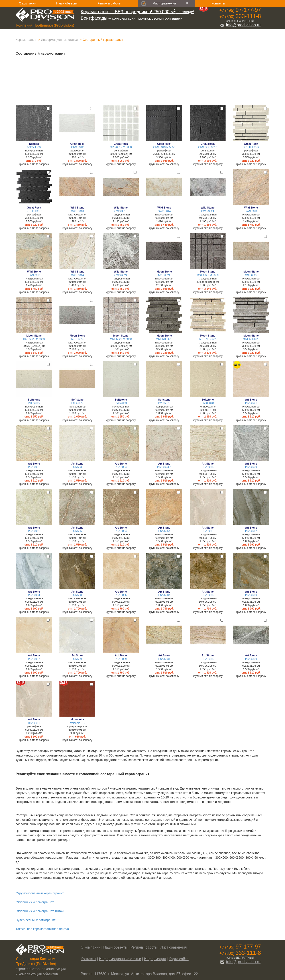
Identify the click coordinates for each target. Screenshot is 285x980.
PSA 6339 (251, 659)
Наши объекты (67, 3)
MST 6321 (164, 275)
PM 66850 (121, 403)
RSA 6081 (34, 723)
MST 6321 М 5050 (208, 275)
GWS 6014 (77, 275)
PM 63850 (34, 403)
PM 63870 (77, 403)
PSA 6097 (34, 659)
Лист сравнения (164, 3)
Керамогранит (26, 40)
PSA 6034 (121, 467)
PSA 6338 (208, 659)
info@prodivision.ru (240, 25)
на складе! (137, 12)
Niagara (34, 144)
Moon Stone (164, 272)
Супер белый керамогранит (36, 920)
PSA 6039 (251, 467)
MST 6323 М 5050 (121, 339)
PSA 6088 (208, 595)
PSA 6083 (34, 595)
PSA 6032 (77, 467)
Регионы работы (109, 3)
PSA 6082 (251, 531)
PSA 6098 (77, 659)
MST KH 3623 (251, 339)
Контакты (218, 3)
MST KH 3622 (208, 339)
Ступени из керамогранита (35, 902)
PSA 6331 (164, 659)
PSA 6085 (77, 595)
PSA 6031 (34, 467)
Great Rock (77, 144)
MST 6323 (77, 339)
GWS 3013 (121, 211)
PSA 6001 (251, 403)
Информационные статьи (59, 40)
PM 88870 (208, 403)
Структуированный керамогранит (40, 893)
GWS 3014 (164, 211)
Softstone (34, 400)
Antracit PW (34, 147)
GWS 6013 (34, 275)
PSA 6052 (77, 531)
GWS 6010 (251, 211)
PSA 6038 (208, 467)
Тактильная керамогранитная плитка (42, 929)
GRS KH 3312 (251, 147)
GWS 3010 (77, 211)
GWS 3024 (208, 211)
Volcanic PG (77, 723)
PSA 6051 (34, 531)
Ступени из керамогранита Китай (40, 911)
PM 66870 (164, 403)
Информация (155, 959)
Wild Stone (77, 208)
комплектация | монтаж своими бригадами (132, 18)
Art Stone (251, 400)
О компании (27, 3)
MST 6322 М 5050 (34, 339)
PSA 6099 (121, 659)
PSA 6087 (164, 595)
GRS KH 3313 (34, 211)
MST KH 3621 (164, 339)
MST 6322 (251, 275)
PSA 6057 (164, 531)
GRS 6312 (77, 147)
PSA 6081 (208, 531)
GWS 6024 (121, 275)
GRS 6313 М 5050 (164, 147)
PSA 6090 (251, 595)
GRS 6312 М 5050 (121, 147)
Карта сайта (179, 959)
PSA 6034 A (164, 467)
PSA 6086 (121, 595)
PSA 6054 (121, 531)
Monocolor (77, 719)
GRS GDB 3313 (208, 147)
